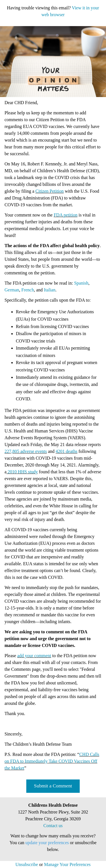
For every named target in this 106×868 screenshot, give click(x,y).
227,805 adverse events (26, 451)
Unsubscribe (27, 864)
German (12, 290)
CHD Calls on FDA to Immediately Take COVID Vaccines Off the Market (52, 761)
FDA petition (66, 215)
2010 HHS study (22, 472)
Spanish (81, 283)
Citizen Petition (49, 191)
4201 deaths (67, 451)
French (28, 290)
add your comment (34, 656)
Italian (50, 290)
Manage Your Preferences (67, 864)
